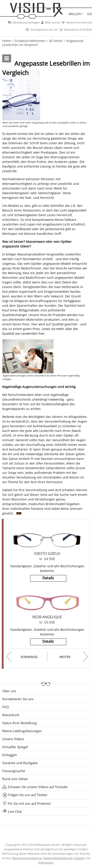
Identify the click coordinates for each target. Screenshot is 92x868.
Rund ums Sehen (15, 779)
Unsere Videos (13, 739)
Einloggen (10, 755)
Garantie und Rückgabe (20, 763)
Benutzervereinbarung (27, 858)
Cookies (79, 858)
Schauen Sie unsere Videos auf (38, 787)
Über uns (9, 691)
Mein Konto (51, 22)
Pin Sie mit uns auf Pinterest (29, 803)
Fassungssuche (14, 771)
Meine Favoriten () (77, 22)
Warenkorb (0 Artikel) (75, 30)
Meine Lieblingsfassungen (22, 731)
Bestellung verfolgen (24, 22)
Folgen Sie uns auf (28, 795)
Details (48, 578)
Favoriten (41, 559)
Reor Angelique (47, 617)
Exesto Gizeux (47, 554)
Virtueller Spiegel (15, 747)
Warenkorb (11, 715)
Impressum (46, 862)
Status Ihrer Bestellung (19, 723)
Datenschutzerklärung (58, 858)
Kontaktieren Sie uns (42, 30)
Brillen (75, 14)
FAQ (6, 707)
